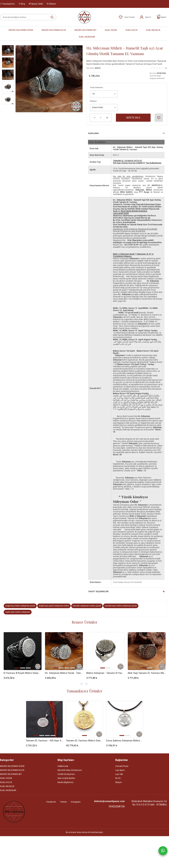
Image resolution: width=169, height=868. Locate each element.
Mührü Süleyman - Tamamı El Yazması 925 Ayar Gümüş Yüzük (105, 673)
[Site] (14, 812)
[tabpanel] (23, 658)
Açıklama (93, 133)
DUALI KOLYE (132, 30)
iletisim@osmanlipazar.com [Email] (109, 802)
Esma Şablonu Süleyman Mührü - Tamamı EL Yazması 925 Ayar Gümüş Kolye (125, 741)
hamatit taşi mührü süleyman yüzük (121, 606)
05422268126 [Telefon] (117, 807)
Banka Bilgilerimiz (66, 783)
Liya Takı (119, 775)
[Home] (84, 17)
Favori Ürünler (127, 17)
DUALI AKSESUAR (87, 37)
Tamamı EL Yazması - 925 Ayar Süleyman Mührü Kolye (44, 741)
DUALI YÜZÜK (111, 30)
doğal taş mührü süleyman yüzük (20, 606)
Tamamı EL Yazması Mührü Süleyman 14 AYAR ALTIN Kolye (84, 741)
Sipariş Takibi (36, 4)
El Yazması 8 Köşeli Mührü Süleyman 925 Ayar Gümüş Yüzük (23, 673)
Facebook (51, 803)
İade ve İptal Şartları (66, 779)
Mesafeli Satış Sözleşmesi (70, 771)
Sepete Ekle (133, 118)
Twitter (63, 803)
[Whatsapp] (163, 851)
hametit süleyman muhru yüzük (87, 606)
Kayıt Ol (145, 17)
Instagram (76, 803)
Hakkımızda (63, 767)
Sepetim (161, 17)
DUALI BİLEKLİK (153, 30)
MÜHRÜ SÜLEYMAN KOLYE (54, 30)
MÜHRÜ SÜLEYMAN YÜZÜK (21, 30)
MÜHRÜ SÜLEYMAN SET (85, 30)
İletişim (51, 4)
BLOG (118, 779)
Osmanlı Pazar (122, 767)
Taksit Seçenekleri (98, 591)
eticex (85, 833)
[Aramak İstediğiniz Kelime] (50, 17)
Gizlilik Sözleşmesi (66, 775)
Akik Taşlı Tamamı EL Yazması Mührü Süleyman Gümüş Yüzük (147, 673)
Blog (22, 4)
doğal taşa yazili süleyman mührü (54, 606)
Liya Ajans (120, 771)
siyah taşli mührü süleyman (18, 612)
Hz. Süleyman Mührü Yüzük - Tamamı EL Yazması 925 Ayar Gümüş (64, 673)
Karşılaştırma (7, 4)
